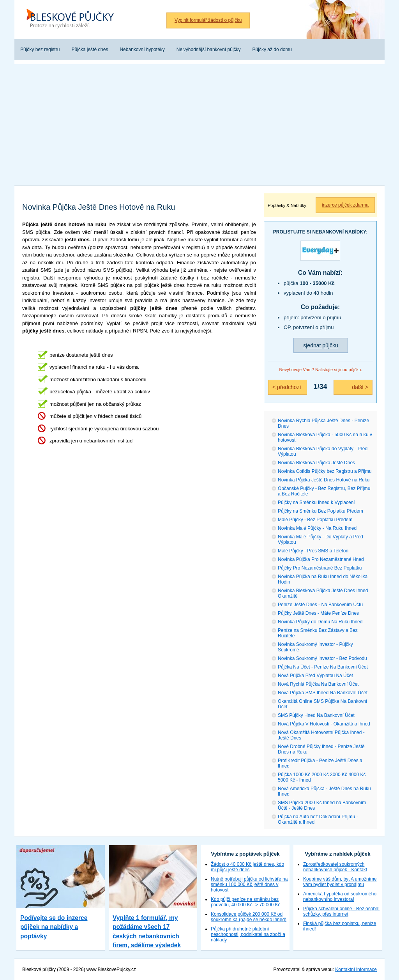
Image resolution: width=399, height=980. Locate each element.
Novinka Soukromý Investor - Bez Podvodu (322, 658)
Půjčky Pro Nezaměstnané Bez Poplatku (320, 568)
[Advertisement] (199, 123)
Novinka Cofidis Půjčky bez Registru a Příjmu (325, 471)
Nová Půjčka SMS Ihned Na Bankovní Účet (323, 693)
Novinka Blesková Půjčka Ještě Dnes (316, 463)
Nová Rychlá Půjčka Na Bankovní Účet (318, 684)
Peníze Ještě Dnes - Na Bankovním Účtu (320, 605)
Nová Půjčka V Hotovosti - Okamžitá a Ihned (324, 724)
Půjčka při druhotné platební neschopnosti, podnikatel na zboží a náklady (248, 934)
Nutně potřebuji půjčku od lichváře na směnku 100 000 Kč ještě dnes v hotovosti (249, 884)
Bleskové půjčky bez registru (73, 19)
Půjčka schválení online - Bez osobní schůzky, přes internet (341, 911)
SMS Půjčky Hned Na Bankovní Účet (316, 715)
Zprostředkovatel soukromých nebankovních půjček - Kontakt (335, 867)
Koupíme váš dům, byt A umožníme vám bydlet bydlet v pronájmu (340, 882)
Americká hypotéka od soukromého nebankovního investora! (340, 897)
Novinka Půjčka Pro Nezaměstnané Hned (321, 559)
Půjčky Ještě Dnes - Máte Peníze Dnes (318, 613)
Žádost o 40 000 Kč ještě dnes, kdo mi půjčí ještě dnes (247, 867)
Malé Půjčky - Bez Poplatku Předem (315, 520)
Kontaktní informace (356, 969)
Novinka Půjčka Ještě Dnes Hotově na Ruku (324, 480)
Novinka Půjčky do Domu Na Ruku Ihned (320, 622)
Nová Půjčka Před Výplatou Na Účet (315, 676)
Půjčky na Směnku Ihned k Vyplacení (316, 502)
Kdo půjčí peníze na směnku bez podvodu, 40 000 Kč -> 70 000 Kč (245, 902)
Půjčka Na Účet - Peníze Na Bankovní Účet (323, 667)
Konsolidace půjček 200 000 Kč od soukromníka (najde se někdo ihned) (249, 917)
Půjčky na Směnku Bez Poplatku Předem (320, 511)
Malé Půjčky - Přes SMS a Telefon (313, 551)
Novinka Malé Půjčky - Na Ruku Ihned (317, 528)
